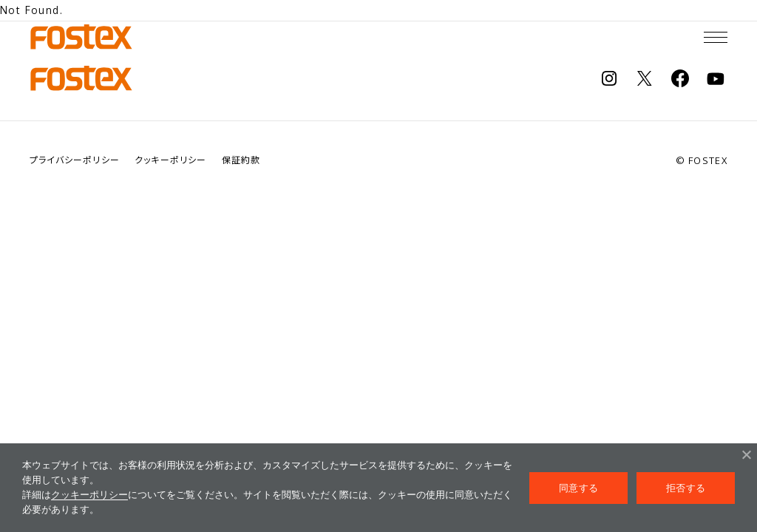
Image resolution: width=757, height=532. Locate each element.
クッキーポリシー (89, 495)
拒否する (686, 488)
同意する (578, 488)
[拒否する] (746, 454)
